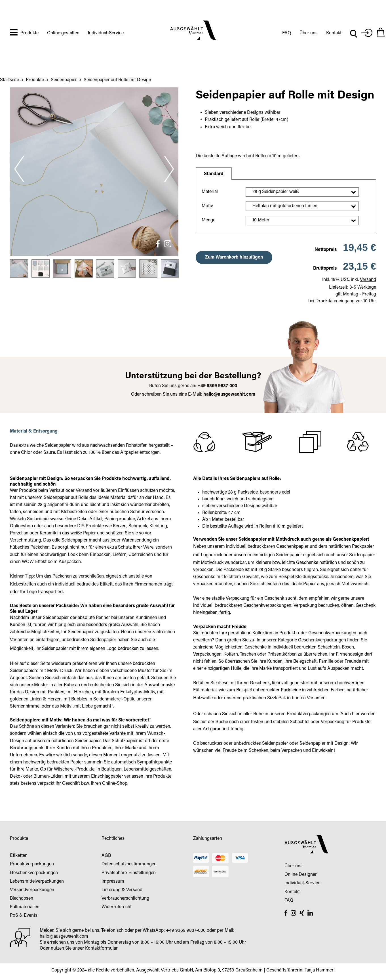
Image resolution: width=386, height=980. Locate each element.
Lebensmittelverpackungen (37, 882)
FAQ (287, 33)
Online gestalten (63, 33)
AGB (106, 856)
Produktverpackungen (309, 714)
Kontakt (334, 33)
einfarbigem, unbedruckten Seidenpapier (76, 640)
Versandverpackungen (32, 890)
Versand (368, 280)
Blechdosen (22, 899)
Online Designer (301, 875)
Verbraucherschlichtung (125, 899)
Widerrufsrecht (117, 907)
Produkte (29, 33)
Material (210, 192)
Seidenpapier (64, 80)
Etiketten (19, 856)
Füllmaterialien (25, 907)
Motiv (207, 206)
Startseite (10, 80)
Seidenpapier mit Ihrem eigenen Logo (79, 649)
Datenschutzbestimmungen (129, 864)
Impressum (113, 882)
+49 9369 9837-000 (186, 931)
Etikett (106, 584)
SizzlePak (277, 698)
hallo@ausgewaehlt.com (229, 394)
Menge (208, 220)
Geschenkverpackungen (34, 873)
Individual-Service (106, 33)
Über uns (309, 33)
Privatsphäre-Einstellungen (129, 873)
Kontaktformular (101, 948)
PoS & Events (24, 916)
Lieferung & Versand (122, 890)
